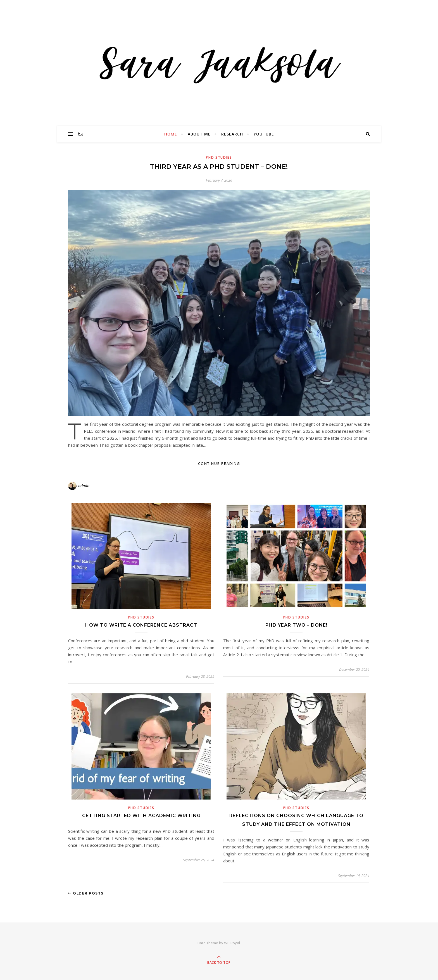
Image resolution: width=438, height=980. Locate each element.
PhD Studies (219, 157)
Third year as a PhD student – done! (219, 167)
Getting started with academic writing (141, 816)
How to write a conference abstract (141, 625)
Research (232, 134)
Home (171, 134)
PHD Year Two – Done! (296, 625)
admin (84, 486)
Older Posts (86, 893)
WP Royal (232, 943)
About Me (199, 134)
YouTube (264, 134)
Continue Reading (219, 463)
